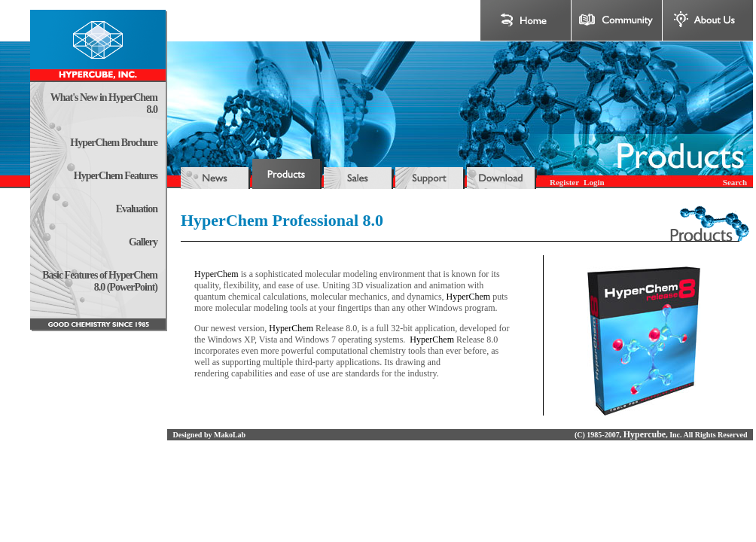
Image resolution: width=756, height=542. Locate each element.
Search (735, 182)
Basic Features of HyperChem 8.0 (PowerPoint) (100, 281)
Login (594, 182)
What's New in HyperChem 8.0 (104, 104)
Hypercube (645, 434)
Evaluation (137, 209)
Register (564, 182)
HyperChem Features (116, 176)
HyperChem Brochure (114, 143)
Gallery (143, 242)
